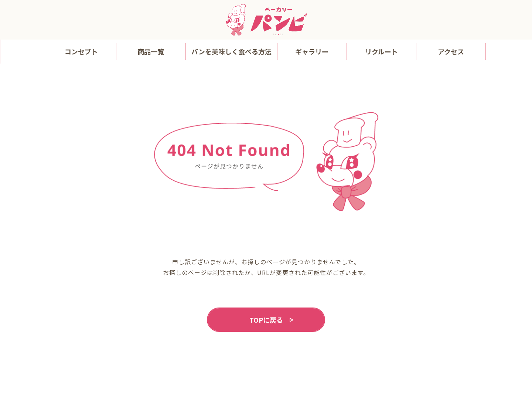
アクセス (451, 51)
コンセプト (81, 51)
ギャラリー (312, 51)
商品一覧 (151, 51)
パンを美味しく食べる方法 (231, 51)
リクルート (381, 51)
